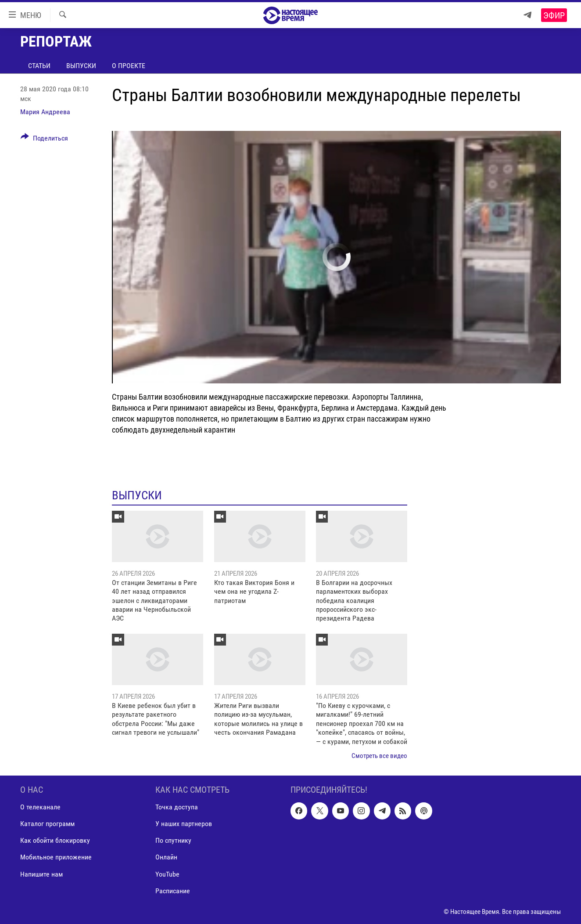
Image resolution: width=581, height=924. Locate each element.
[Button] (44, 140)
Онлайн (166, 857)
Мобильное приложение (56, 857)
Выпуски (81, 66)
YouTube (167, 874)
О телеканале (40, 807)
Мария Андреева (45, 112)
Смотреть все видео (379, 756)
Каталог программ (47, 824)
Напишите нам (41, 874)
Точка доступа (177, 807)
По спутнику (173, 840)
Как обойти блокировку (55, 840)
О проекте (129, 66)
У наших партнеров (184, 824)
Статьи (39, 66)
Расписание (173, 890)
